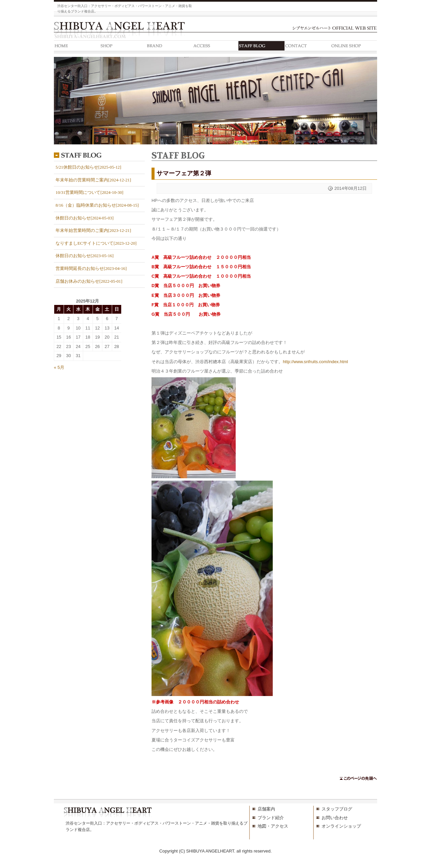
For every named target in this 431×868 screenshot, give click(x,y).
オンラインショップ (341, 826)
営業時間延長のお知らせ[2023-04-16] (91, 269)
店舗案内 (266, 809)
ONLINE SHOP (354, 47)
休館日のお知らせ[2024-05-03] (85, 218)
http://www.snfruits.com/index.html (315, 362)
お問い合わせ (335, 818)
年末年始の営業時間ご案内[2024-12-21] (93, 180)
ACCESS (215, 47)
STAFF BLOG (261, 47)
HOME (77, 47)
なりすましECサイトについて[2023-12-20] (96, 243)
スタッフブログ (337, 809)
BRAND (169, 47)
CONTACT (308, 47)
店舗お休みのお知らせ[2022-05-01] (89, 281)
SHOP (123, 47)
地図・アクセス (273, 826)
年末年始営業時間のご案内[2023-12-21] (93, 231)
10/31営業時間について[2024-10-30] (89, 193)
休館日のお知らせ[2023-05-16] (85, 256)
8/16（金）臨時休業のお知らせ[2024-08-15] (97, 205)
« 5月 (59, 367)
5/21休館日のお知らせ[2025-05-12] (88, 167)
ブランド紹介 (271, 818)
